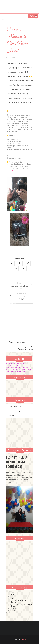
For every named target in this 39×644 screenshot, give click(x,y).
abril (12, 598)
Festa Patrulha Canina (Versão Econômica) (17, 462)
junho (12, 594)
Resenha (12, 416)
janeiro (13, 610)
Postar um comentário (17, 342)
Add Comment (13, 58)
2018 (10, 592)
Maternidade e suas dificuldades (15, 407)
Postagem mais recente (14, 347)
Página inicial (27, 347)
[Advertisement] (20, 433)
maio (12, 596)
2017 (10, 612)
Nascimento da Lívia (16, 412)
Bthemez (24, 640)
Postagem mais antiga (26, 349)
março (13, 608)
